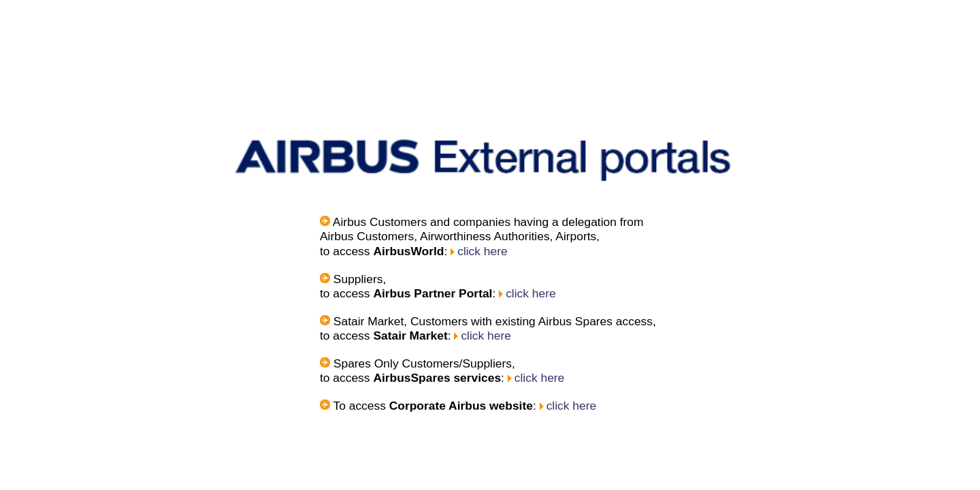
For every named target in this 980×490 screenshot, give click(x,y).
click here (360, 166)
